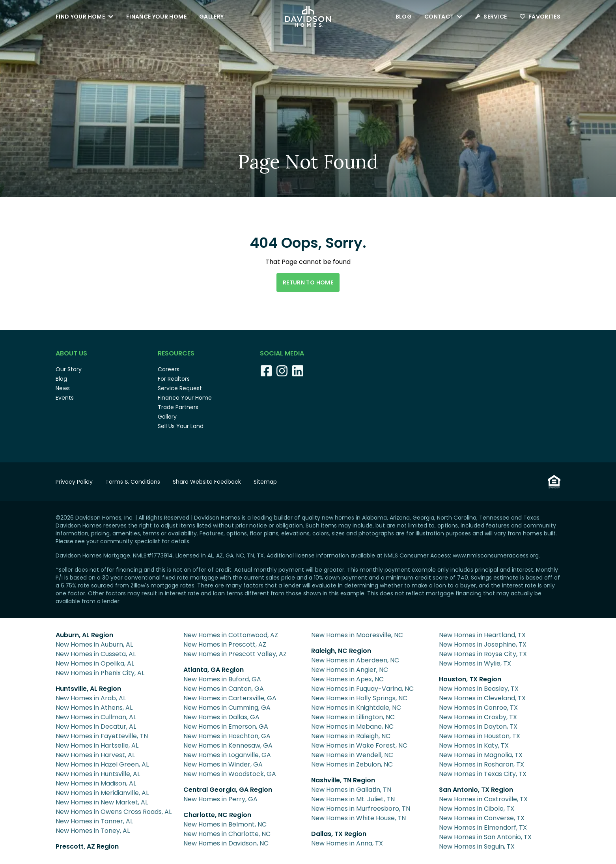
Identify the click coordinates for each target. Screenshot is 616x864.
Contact (443, 17)
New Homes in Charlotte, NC (227, 834)
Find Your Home (85, 17)
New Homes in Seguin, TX (477, 846)
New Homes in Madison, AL (96, 783)
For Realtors (174, 379)
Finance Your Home (156, 17)
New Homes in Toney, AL (93, 831)
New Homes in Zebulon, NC (352, 764)
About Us (71, 353)
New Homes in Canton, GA (224, 689)
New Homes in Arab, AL (91, 698)
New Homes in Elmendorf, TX (483, 828)
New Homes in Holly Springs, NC (359, 698)
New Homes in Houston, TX (480, 736)
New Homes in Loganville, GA (227, 755)
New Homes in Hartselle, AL (97, 745)
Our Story (69, 369)
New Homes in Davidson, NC (226, 843)
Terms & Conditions (133, 482)
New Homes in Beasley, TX (479, 689)
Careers (169, 369)
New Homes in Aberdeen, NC (355, 660)
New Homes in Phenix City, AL (100, 673)
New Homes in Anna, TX (347, 843)
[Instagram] (282, 371)
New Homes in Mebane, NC (352, 727)
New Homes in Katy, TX (474, 745)
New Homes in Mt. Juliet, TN (353, 799)
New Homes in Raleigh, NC (351, 736)
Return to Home (308, 282)
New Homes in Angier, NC (350, 670)
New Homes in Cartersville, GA (230, 698)
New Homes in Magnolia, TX (481, 755)
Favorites (540, 17)
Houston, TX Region (470, 679)
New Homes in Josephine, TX (483, 644)
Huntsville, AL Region (88, 689)
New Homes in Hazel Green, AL (102, 764)
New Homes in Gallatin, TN (351, 790)
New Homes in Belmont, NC (225, 824)
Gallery (211, 17)
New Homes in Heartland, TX (482, 635)
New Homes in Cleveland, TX (482, 698)
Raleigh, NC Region (341, 651)
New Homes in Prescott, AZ (225, 644)
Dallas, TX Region (339, 834)
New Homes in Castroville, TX (483, 799)
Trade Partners (178, 407)
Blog (404, 17)
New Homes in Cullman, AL (96, 717)
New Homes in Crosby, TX (478, 717)
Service (491, 17)
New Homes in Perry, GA (220, 799)
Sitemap (265, 482)
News (63, 388)
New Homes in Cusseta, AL (96, 654)
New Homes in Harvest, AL (95, 755)
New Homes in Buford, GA (222, 679)
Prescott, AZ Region (87, 846)
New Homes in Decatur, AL (96, 727)
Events (65, 398)
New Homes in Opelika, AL (95, 663)
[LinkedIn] (298, 371)
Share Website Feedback (207, 482)
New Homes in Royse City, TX (483, 654)
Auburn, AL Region (84, 635)
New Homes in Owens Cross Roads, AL (114, 812)
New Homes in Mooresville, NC (357, 635)
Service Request (180, 388)
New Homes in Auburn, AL (94, 644)
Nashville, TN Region (343, 780)
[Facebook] (266, 371)
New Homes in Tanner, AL (94, 821)
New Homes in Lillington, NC (353, 717)
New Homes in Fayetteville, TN (102, 736)
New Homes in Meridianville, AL (102, 793)
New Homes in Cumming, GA (227, 708)
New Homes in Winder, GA (223, 764)
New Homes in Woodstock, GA (230, 774)
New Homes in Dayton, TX (478, 727)
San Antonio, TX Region (476, 790)
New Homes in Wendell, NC (352, 755)
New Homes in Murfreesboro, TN (361, 809)
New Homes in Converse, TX (482, 818)
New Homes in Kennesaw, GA (228, 745)
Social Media (282, 353)
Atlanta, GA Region (214, 670)
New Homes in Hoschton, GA (227, 736)
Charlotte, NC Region (217, 815)
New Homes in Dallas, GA (221, 717)
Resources (176, 353)
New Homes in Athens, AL (94, 708)
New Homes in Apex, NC (347, 679)
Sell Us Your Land (181, 426)
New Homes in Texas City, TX (483, 774)
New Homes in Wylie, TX (475, 663)
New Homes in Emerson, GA (226, 727)
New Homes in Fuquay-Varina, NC (362, 689)
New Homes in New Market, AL (102, 802)
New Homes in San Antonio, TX (485, 837)
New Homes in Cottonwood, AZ (231, 635)
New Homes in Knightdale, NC (356, 708)
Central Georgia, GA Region (228, 790)
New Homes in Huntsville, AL (98, 774)
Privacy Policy (74, 482)
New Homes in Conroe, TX (478, 708)
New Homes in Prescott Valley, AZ (235, 654)
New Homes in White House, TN (358, 818)
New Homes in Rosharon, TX (482, 764)
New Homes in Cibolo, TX (477, 809)
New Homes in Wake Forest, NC (359, 745)
